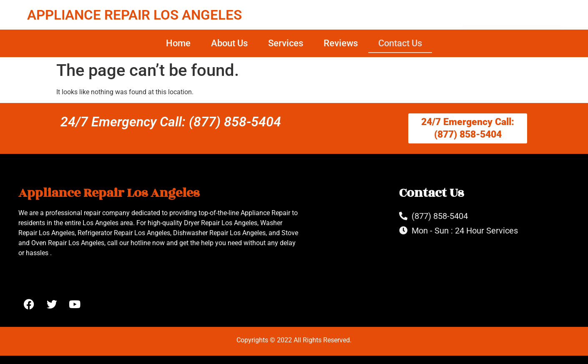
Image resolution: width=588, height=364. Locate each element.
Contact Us (400, 43)
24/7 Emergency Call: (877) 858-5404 (171, 122)
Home (178, 43)
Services (286, 43)
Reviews (341, 43)
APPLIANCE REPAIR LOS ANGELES (134, 15)
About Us (229, 43)
